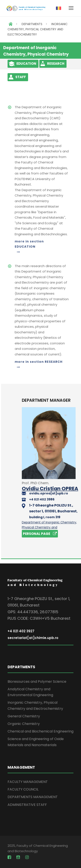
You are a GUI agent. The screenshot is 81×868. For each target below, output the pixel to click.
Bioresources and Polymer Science (37, 682)
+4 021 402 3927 (21, 631)
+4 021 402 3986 (42, 499)
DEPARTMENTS (32, 24)
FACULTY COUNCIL (23, 789)
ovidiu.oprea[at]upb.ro (49, 493)
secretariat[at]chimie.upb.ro (33, 638)
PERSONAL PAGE (40, 534)
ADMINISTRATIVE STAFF (27, 805)
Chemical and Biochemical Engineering (40, 731)
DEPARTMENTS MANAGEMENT (33, 797)
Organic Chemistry (24, 724)
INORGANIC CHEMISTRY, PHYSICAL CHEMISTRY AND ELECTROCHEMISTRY (38, 29)
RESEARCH (56, 64)
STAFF (21, 77)
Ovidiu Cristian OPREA (50, 489)
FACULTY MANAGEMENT (28, 782)
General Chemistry (24, 716)
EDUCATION (26, 64)
